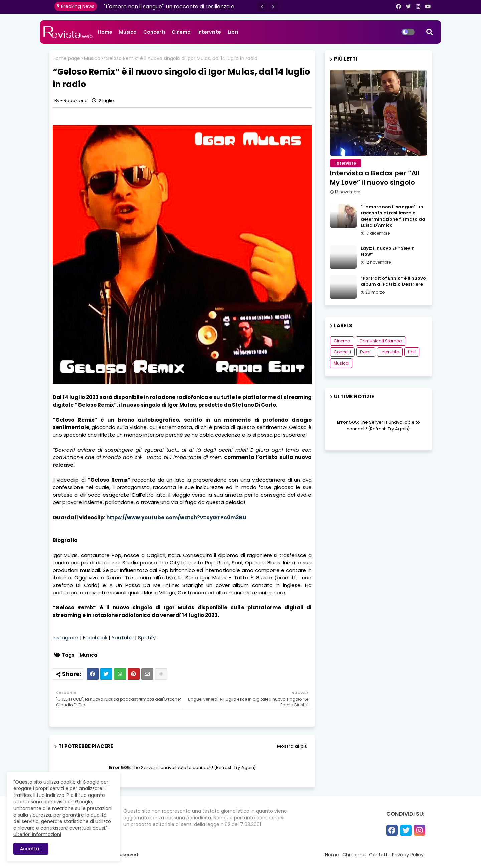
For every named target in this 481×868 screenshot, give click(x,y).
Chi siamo (354, 855)
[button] (262, 7)
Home (105, 32)
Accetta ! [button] (31, 849)
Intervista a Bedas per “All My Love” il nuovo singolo (375, 178)
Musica (128, 32)
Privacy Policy (408, 855)
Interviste (209, 32)
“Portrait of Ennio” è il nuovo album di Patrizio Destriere (393, 281)
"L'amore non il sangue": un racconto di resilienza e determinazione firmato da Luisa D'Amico (393, 216)
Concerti (154, 32)
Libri (233, 32)
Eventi (366, 352)
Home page (66, 59)
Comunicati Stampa (381, 341)
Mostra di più (292, 746)
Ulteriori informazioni (37, 834)
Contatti (379, 855)
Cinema (181, 32)
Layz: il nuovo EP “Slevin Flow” (388, 251)
